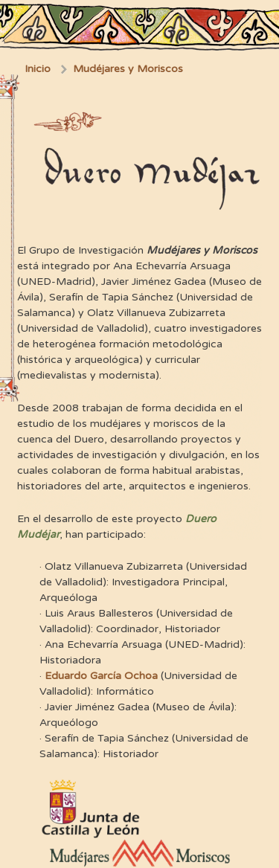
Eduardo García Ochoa (101, 676)
